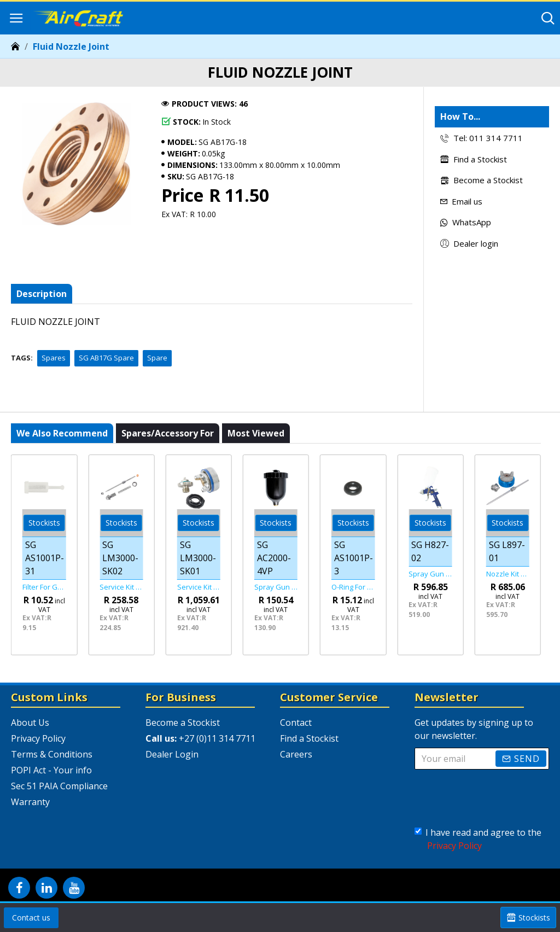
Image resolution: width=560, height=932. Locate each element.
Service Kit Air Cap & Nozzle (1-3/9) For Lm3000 (199, 587)
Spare (157, 358)
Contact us (31, 918)
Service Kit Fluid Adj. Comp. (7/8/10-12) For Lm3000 (121, 587)
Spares (54, 358)
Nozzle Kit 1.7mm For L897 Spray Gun (508, 574)
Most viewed (256, 433)
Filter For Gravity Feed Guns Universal (44, 587)
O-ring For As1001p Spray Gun (353, 587)
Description (42, 294)
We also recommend (62, 433)
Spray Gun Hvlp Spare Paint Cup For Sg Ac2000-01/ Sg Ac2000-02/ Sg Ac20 (276, 587)
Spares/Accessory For (168, 433)
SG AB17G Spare (106, 358)
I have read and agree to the (478, 839)
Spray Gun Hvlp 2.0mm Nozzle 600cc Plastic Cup (430, 574)
